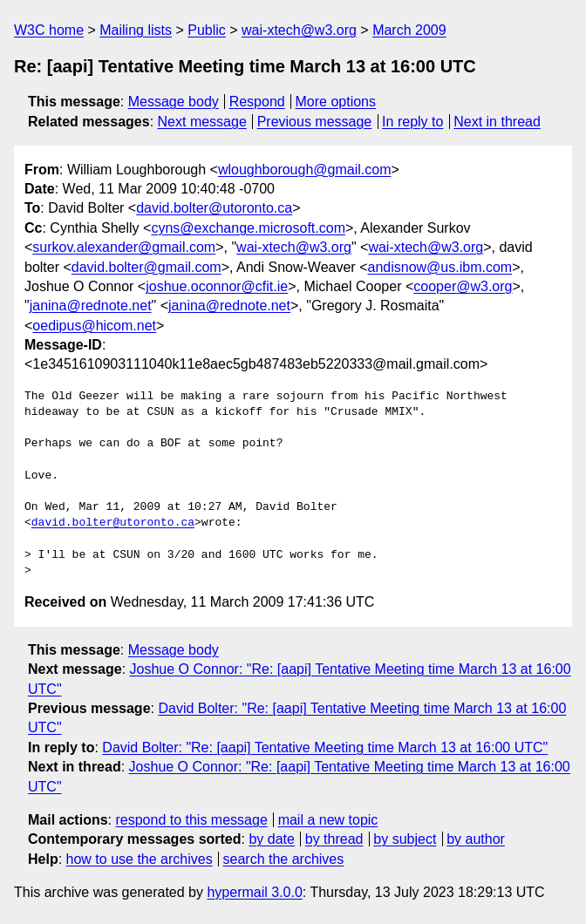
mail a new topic (328, 820)
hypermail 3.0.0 (254, 892)
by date (271, 839)
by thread (334, 839)
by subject (405, 839)
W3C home (49, 30)
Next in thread (497, 122)
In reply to (412, 122)
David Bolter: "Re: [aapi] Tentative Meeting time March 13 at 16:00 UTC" (325, 747)
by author (476, 839)
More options (336, 102)
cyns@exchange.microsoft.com (248, 228)
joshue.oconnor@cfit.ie (217, 286)
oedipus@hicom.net (94, 326)
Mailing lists (136, 30)
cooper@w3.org (463, 286)
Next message (202, 122)
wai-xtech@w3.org (299, 30)
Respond (257, 102)
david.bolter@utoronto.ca (214, 208)
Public (207, 30)
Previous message (315, 122)
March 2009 (409, 30)
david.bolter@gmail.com (146, 267)
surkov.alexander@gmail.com (124, 247)
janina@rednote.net (91, 306)
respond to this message (191, 820)
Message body (174, 102)
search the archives (284, 859)
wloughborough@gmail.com (305, 170)
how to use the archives (140, 859)
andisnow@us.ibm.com (439, 267)
